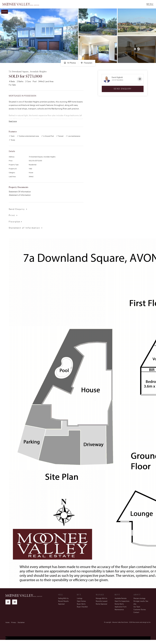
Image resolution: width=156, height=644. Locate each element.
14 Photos (70, 65)
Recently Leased (102, 604)
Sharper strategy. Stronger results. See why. (141, 604)
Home (7, 625)
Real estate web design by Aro (142, 625)
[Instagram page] (15, 605)
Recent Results (63, 604)
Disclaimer (21, 625)
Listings (80, 601)
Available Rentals (121, 601)
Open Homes (81, 604)
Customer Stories (140, 612)
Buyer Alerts (81, 607)
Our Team (137, 609)
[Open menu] (149, 5)
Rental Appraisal (101, 607)
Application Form (121, 609)
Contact (136, 615)
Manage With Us (101, 601)
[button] (13, 218)
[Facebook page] (9, 605)
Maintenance (119, 612)
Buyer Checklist (82, 609)
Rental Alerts (119, 607)
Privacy (14, 625)
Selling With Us (63, 601)
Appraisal (61, 607)
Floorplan (86, 65)
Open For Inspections (122, 604)
